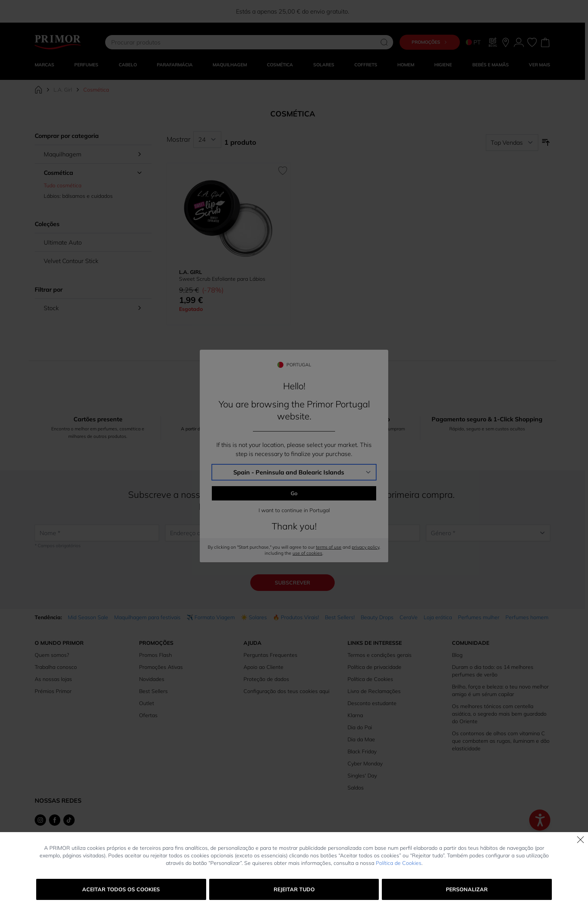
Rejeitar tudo (294, 889)
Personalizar (467, 889)
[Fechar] (580, 840)
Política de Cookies (399, 863)
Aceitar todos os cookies (121, 889)
